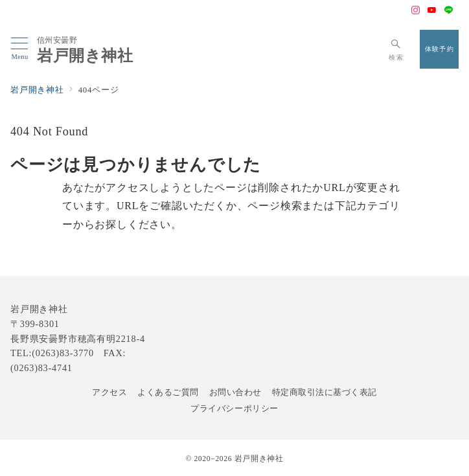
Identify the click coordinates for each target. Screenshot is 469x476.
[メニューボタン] (20, 49)
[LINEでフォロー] (449, 11)
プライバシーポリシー (234, 409)
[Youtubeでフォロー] (432, 11)
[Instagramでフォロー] (416, 11)
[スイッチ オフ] (396, 49)
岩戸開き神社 (85, 56)
